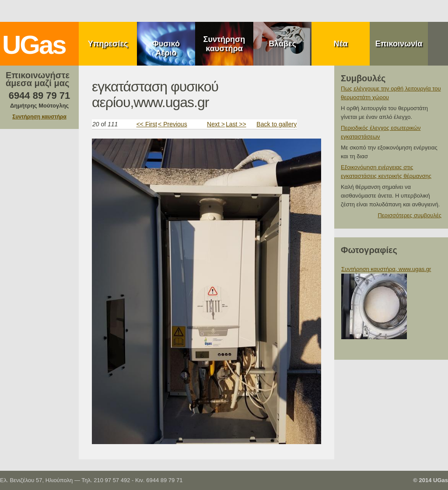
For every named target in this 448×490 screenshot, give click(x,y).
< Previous (173, 124)
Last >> (236, 124)
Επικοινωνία (399, 44)
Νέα (340, 44)
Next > (216, 124)
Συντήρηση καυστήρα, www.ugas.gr (386, 269)
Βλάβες (282, 44)
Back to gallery (276, 124)
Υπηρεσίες (108, 44)
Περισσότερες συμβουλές (409, 215)
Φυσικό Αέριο (166, 48)
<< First (147, 124)
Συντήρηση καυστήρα (224, 44)
